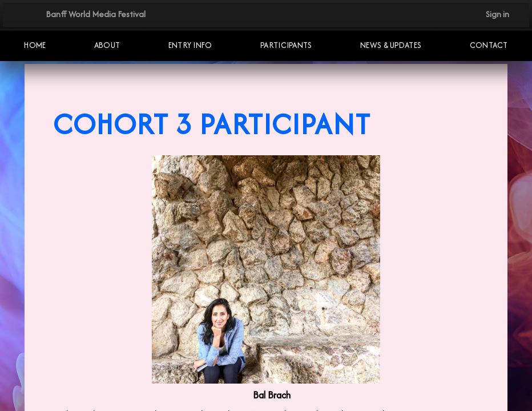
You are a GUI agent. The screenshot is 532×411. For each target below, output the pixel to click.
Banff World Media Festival (96, 14)
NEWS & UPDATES (391, 45)
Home (35, 45)
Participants (286, 45)
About (107, 45)
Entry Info (190, 45)
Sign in (497, 14)
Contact (489, 45)
